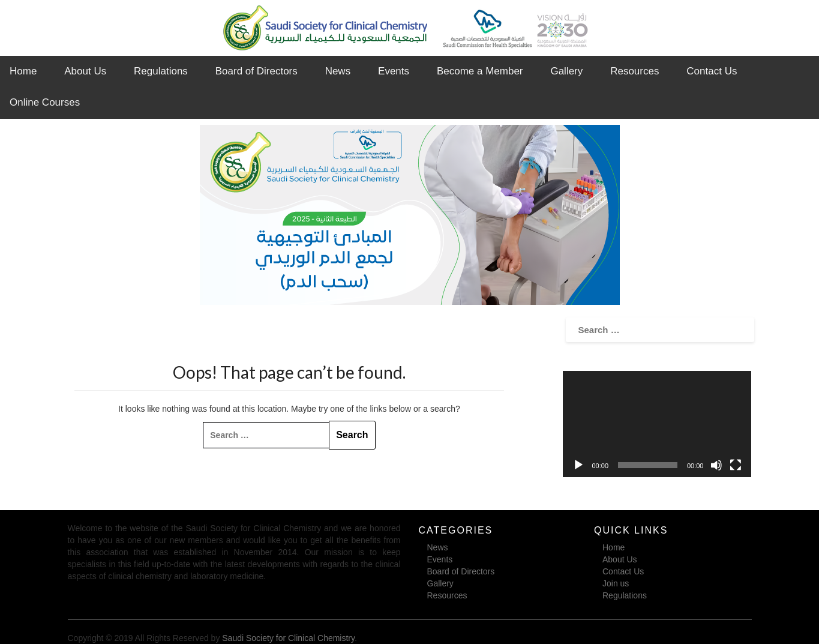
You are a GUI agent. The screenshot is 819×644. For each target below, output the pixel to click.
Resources (634, 71)
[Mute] (716, 465)
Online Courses (45, 102)
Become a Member (480, 71)
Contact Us (712, 71)
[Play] (578, 465)
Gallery (566, 71)
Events (394, 71)
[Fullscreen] (736, 465)
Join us (616, 583)
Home (23, 71)
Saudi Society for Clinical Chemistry (288, 638)
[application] (657, 424)
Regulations (161, 71)
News (338, 71)
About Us (85, 71)
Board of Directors (256, 71)
